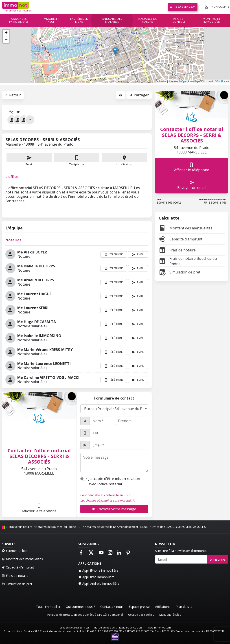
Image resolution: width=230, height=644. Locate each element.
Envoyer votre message (114, 509)
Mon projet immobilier (212, 20)
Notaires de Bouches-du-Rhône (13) (58, 527)
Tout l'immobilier (48, 607)
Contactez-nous (112, 607)
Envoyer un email (192, 185)
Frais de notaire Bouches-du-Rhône (188, 261)
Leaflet (163, 81)
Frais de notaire (177, 250)
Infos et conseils (179, 20)
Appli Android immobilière (99, 583)
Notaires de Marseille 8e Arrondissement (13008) (116, 527)
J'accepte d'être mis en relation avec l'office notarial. (114, 481)
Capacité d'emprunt (181, 239)
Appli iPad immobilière (96, 577)
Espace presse (139, 607)
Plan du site (184, 607)
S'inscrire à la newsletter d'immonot (181, 551)
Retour (13, 95)
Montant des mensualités (185, 228)
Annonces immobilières (19, 20)
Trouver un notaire (20, 527)
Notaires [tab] (13, 240)
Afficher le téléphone (39, 508)
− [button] (6, 40)
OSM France (222, 81)
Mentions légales (170, 615)
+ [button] (6, 33)
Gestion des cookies (141, 615)
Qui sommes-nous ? (80, 607)
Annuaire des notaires (112, 20)
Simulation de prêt (180, 272)
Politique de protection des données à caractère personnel (85, 615)
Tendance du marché (148, 20)
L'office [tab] (12, 177)
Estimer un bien (15, 551)
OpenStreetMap (190, 81)
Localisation (124, 160)
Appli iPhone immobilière (98, 570)
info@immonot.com (159, 628)
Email (29, 160)
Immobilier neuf (51, 20)
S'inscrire (218, 559)
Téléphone (77, 164)
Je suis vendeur (183, 7)
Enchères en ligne (79, 20)
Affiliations (163, 607)
